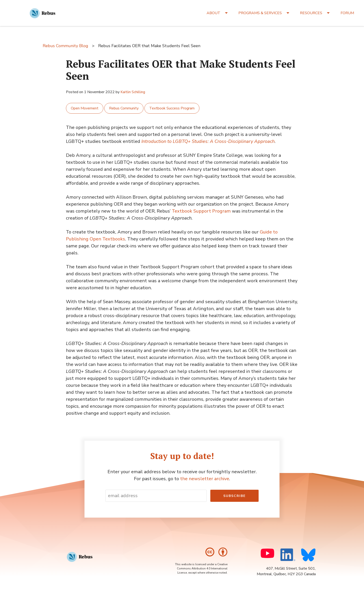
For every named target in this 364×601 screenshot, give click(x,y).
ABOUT (213, 13)
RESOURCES (311, 13)
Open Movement (85, 108)
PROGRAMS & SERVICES (260, 13)
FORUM (347, 13)
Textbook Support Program (201, 211)
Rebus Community (124, 108)
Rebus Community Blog (65, 46)
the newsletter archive (205, 479)
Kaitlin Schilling (133, 92)
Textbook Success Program (172, 108)
